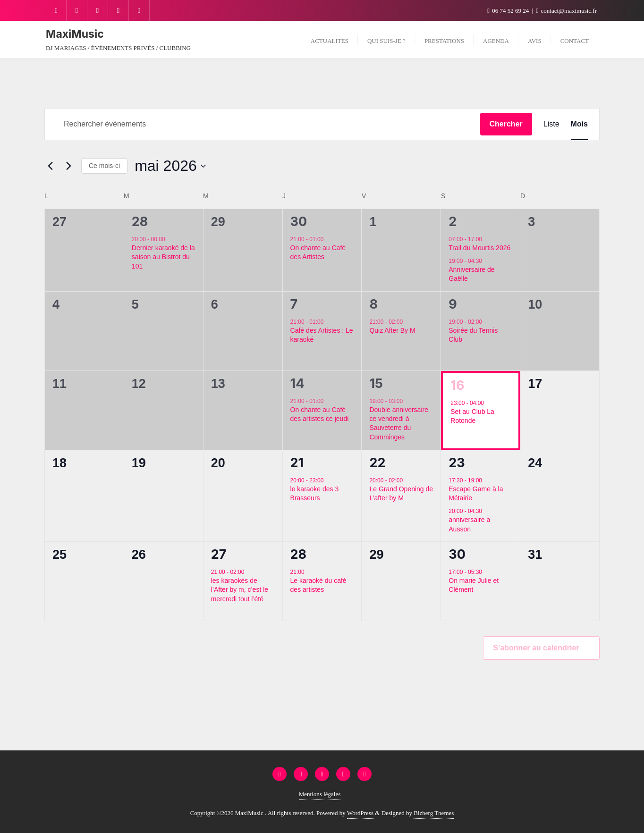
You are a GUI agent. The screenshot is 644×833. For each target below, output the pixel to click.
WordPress (360, 813)
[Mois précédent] (50, 166)
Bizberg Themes (434, 813)
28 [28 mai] (299, 554)
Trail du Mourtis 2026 (479, 248)
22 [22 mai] (377, 463)
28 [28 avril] (140, 222)
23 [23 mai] (457, 463)
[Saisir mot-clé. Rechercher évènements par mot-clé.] (263, 124)
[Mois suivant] (68, 166)
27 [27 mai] (219, 554)
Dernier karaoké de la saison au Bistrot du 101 (163, 257)
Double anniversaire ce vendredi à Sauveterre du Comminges (399, 423)
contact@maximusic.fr (567, 11)
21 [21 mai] (297, 463)
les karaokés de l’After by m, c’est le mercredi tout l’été (240, 590)
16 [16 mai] (457, 385)
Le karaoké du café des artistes (318, 585)
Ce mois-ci (104, 166)
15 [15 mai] (376, 383)
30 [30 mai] (457, 554)
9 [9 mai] (453, 304)
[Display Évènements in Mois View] (579, 124)
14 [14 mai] (297, 383)
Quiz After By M (392, 330)
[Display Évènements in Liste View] (551, 124)
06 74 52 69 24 (509, 11)
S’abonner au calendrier (536, 648)
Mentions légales (320, 794)
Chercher (506, 124)
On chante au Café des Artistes (318, 252)
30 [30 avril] (299, 222)
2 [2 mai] (453, 222)
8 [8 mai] (373, 304)
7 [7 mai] (294, 304)
